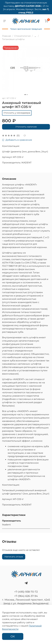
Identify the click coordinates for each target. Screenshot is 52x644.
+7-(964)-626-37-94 (26, 596)
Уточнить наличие (26, 127)
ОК (13, 636)
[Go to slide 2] (27, 95)
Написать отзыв (14, 557)
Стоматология (22, 36)
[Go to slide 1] (25, 95)
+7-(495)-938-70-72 (26, 592)
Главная (7, 36)
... (35, 36)
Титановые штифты (13, 39)
